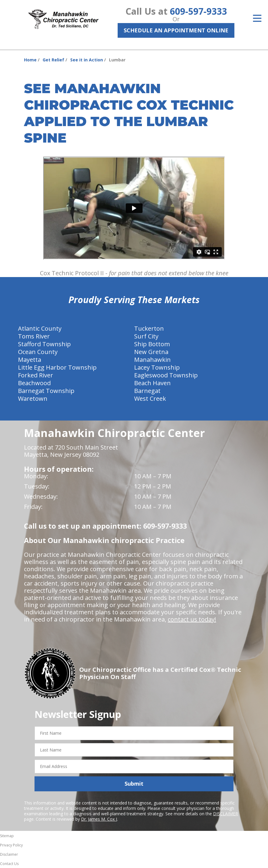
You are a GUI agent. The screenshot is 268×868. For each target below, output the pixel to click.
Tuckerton (149, 328)
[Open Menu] (257, 18)
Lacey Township (157, 367)
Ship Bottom (152, 344)
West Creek (150, 399)
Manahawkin (152, 360)
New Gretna (151, 352)
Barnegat (147, 391)
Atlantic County (40, 328)
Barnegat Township (46, 391)
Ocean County (38, 352)
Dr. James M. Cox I (99, 819)
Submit (134, 784)
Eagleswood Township (166, 375)
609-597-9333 (198, 11)
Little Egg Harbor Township (57, 367)
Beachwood (34, 383)
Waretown (33, 399)
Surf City (146, 336)
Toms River (34, 336)
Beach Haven (152, 383)
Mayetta (30, 360)
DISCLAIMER (226, 814)
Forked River (36, 375)
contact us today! (192, 619)
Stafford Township (44, 344)
